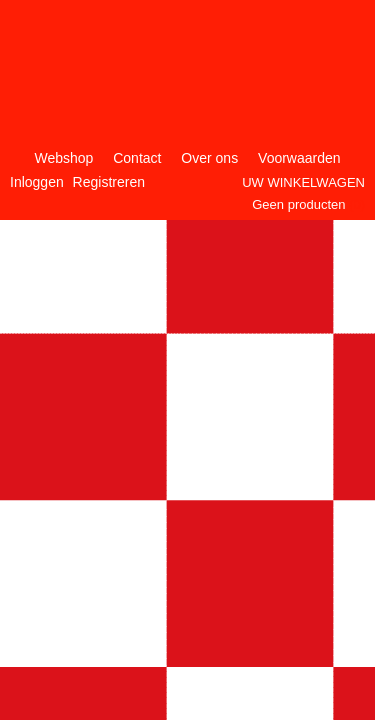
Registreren (109, 182)
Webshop (63, 158)
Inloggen (37, 182)
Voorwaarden (299, 158)
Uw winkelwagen (303, 182)
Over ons (209, 158)
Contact (137, 158)
